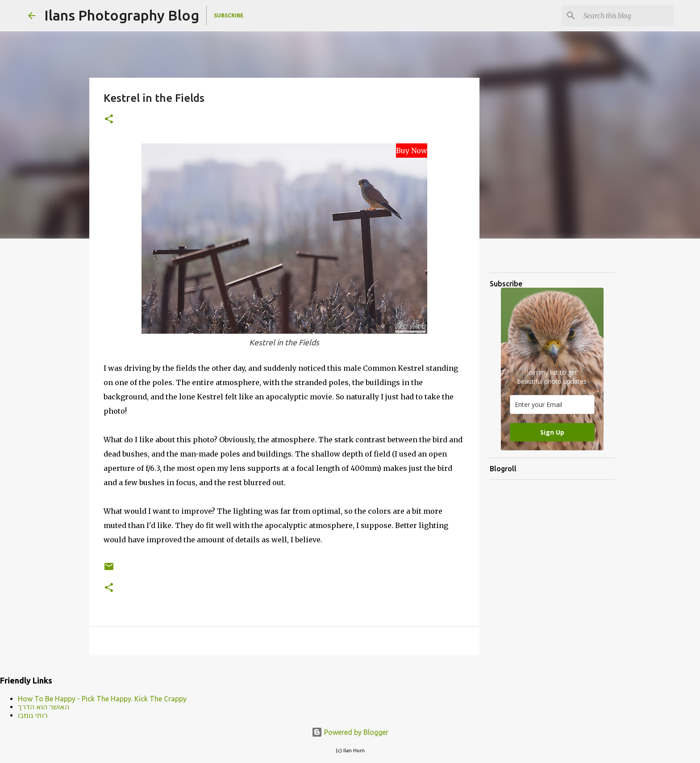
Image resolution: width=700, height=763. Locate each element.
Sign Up (552, 432)
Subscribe (229, 15)
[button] (109, 119)
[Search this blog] (627, 16)
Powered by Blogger (350, 732)
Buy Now (412, 151)
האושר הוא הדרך (44, 707)
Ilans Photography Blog (122, 15)
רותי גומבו (33, 715)
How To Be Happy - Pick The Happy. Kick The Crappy (102, 699)
